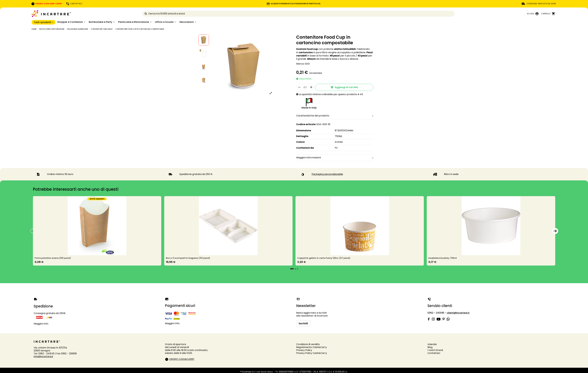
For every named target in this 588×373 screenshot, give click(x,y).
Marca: (300, 64)
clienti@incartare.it (458, 313)
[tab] (335, 116)
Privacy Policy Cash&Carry (312, 353)
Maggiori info (41, 324)
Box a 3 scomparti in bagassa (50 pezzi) (188, 258)
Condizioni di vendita (308, 344)
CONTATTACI (74, 4)
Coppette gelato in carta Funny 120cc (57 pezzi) (324, 258)
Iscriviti (303, 323)
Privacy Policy (304, 350)
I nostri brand (435, 350)
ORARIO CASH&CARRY (182, 359)
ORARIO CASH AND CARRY (47, 4)
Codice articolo (306, 124)
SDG (307, 64)
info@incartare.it (43, 356)
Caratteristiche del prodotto (335, 116)
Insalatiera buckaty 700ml (443, 258)
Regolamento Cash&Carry (311, 347)
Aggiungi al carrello (344, 87)
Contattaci (434, 353)
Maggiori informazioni (335, 158)
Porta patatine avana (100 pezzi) (53, 258)
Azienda (432, 344)
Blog (430, 347)
